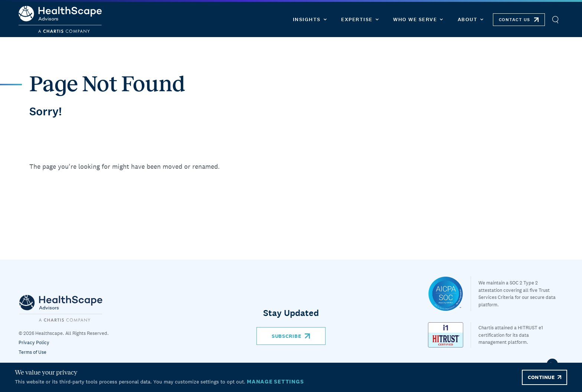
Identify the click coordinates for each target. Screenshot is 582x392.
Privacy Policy (34, 342)
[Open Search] (555, 19)
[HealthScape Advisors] (60, 19)
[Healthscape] (449, 294)
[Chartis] (61, 308)
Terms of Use (32, 352)
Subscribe (286, 336)
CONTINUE (541, 377)
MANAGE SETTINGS (275, 381)
